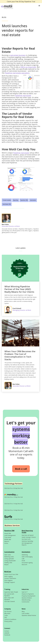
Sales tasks (8, 555)
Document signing (27, 563)
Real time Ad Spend (28, 535)
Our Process (8, 611)
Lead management (10, 535)
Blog (23, 611)
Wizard (6, 565)
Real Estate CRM (7, 204)
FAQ (6, 617)
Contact (7, 631)
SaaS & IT (25, 592)
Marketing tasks (9, 557)
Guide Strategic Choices (29, 537)
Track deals (8, 537)
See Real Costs (26, 539)
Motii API (24, 565)
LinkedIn (7, 633)
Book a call (21, 469)
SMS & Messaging (27, 557)
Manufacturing (26, 600)
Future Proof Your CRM (11, 574)
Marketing (25, 555)
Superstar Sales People (11, 592)
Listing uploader (9, 559)
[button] (39, 6)
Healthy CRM (8, 563)
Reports (7, 541)
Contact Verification (10, 578)
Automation (33, 200)
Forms (6, 543)
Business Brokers (27, 598)
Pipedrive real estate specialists (17, 73)
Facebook (7, 635)
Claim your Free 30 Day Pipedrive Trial (21, 2)
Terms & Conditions (10, 619)
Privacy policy (8, 621)
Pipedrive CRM (24, 200)
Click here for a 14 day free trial (13, 497)
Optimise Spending (27, 541)
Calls (23, 559)
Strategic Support (10, 582)
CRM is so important (28, 67)
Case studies (25, 613)
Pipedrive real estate (23, 95)
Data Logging (8, 576)
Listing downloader (10, 561)
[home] (9, 7)
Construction (26, 602)
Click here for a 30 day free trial (13, 488)
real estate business (18, 55)
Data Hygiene (8, 580)
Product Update (7, 200)
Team (6, 615)
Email (23, 561)
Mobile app (8, 539)
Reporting (16, 200)
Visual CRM (8, 533)
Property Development (29, 596)
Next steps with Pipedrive (9, 599)
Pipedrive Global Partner (29, 615)
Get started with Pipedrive (9, 595)
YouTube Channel (10, 601)
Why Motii (7, 613)
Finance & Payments (28, 594)
